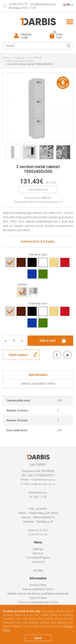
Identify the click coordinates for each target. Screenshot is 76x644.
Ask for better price (38, 190)
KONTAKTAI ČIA (38, 535)
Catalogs (38, 549)
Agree (38, 638)
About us (38, 553)
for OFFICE (36, 58)
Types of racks (38, 598)
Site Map (38, 571)
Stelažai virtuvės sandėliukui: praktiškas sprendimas (38, 594)
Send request (18, 355)
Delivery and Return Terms (38, 589)
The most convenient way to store (38, 602)
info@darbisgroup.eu (43, 4)
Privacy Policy (38, 585)
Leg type (22, 284)
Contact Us (38, 562)
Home (7, 58)
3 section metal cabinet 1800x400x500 (30, 64)
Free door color (38, 255)
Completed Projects (38, 558)
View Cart (58, 36)
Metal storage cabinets (21, 61)
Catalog (20, 58)
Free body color (38, 303)
